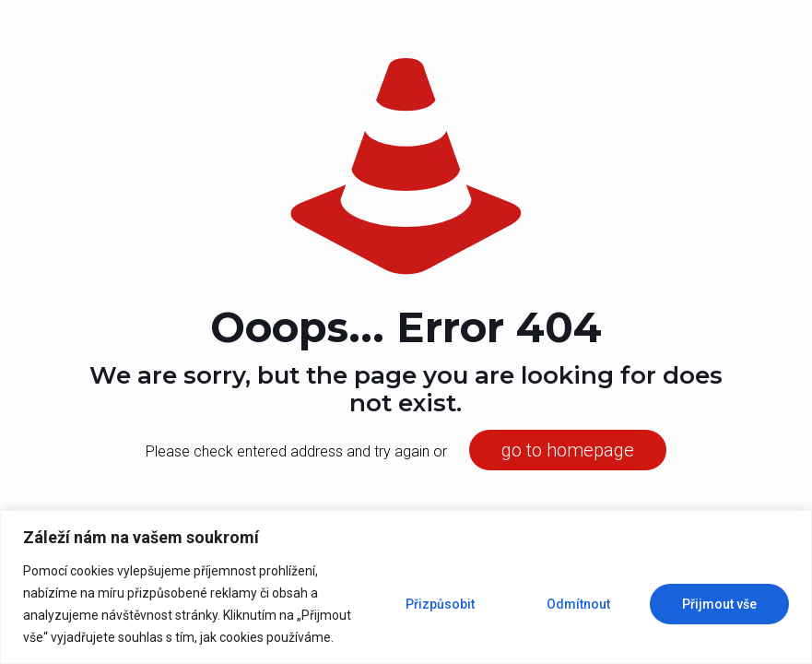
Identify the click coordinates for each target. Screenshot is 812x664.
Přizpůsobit (440, 604)
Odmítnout (578, 604)
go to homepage (568, 450)
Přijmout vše (719, 604)
